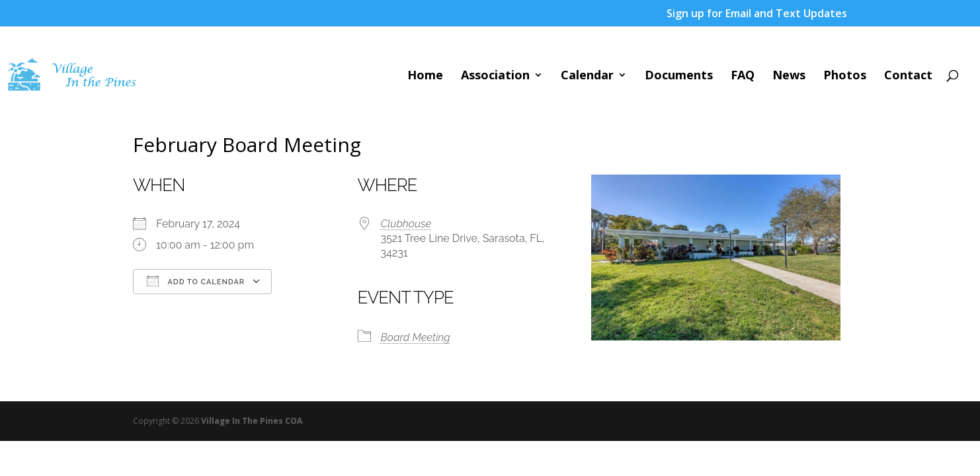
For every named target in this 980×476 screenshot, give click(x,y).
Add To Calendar (196, 281)
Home (425, 76)
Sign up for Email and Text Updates (757, 14)
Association (495, 76)
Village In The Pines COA (252, 421)
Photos (845, 76)
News (789, 76)
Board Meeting (416, 337)
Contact (908, 76)
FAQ (743, 76)
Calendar (587, 76)
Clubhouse (406, 224)
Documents (679, 76)
